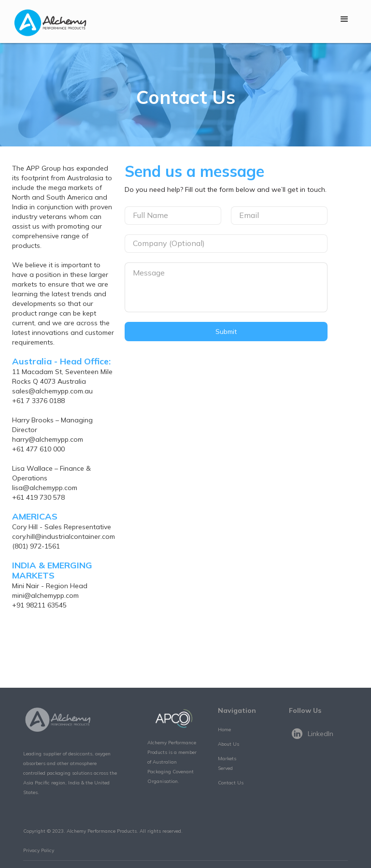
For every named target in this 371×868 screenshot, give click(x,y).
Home (224, 730)
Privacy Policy (39, 850)
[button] (344, 19)
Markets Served (227, 763)
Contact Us (231, 783)
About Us (228, 744)
